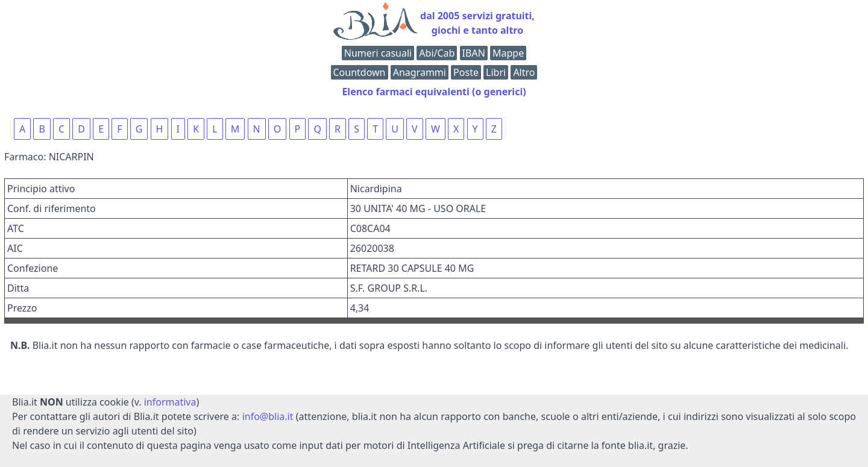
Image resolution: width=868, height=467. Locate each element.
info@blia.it (268, 416)
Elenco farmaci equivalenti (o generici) (434, 92)
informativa (170, 402)
